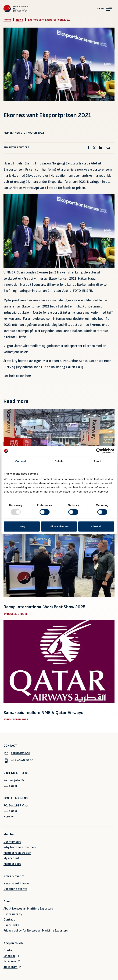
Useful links (11, 925)
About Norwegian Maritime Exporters (28, 909)
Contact (9, 920)
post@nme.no (17, 753)
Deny (22, 526)
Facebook (10, 961)
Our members (12, 842)
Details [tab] (59, 461)
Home (7, 20)
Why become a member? (20, 847)
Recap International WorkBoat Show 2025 (44, 607)
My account (11, 858)
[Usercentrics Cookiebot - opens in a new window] (99, 451)
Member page (12, 864)
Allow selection (59, 526)
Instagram (10, 967)
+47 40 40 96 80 (18, 760)
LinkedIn (9, 956)
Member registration (17, 853)
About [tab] (97, 461)
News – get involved (17, 883)
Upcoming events (15, 889)
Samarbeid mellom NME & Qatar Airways (43, 713)
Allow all (96, 526)
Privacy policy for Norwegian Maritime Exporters (36, 931)
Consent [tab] (21, 461)
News (19, 20)
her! (28, 376)
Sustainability (13, 914)
